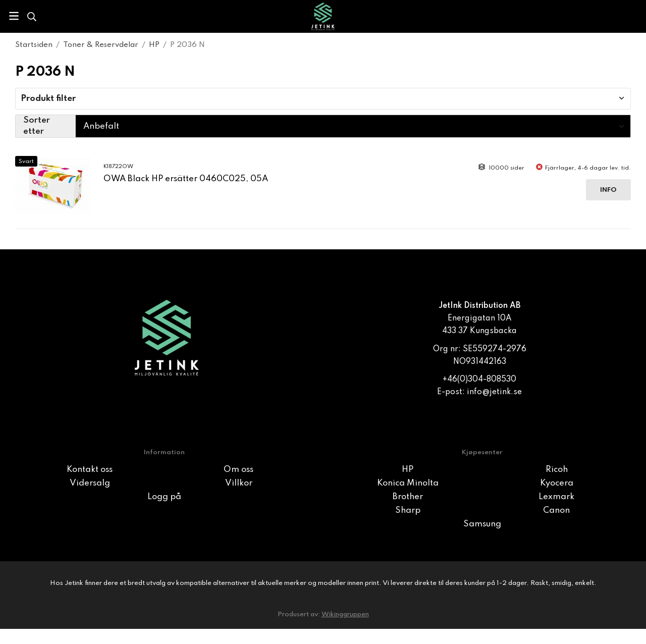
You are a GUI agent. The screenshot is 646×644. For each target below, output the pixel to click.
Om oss (238, 470)
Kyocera (557, 483)
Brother (408, 497)
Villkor (239, 483)
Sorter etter (37, 126)
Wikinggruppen (345, 614)
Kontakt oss (90, 470)
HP (408, 470)
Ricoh (557, 470)
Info (608, 190)
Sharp (408, 511)
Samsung (482, 524)
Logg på (164, 497)
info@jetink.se (494, 392)
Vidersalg (90, 483)
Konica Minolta (408, 483)
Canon (556, 511)
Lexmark (556, 497)
